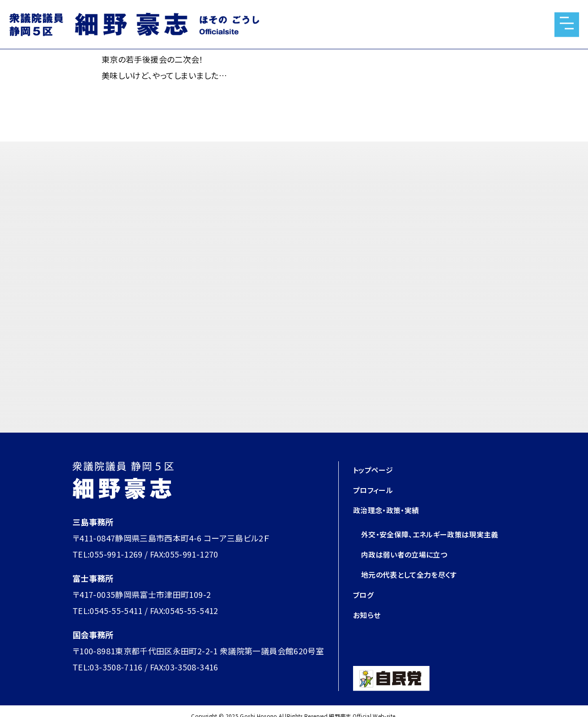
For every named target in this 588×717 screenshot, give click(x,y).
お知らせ (368, 631)
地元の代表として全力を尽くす (415, 590)
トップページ (375, 469)
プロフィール (376, 489)
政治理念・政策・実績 (390, 510)
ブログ (364, 610)
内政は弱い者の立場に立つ (409, 570)
